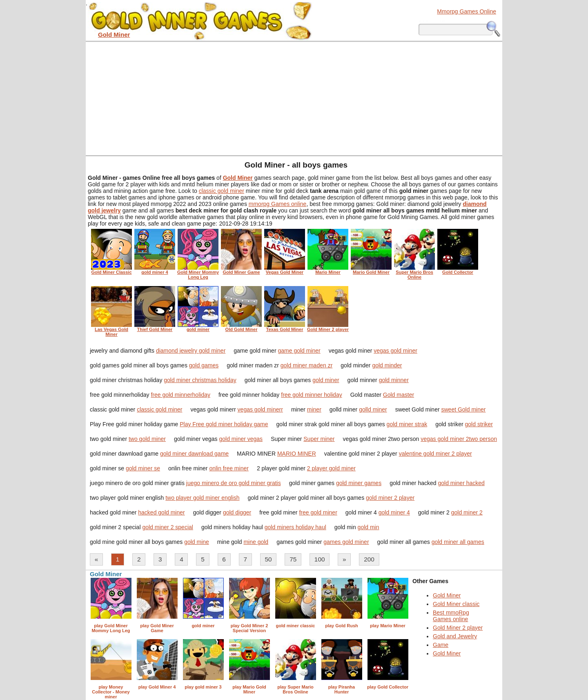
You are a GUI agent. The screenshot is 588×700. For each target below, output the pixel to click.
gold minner (394, 380)
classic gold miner (222, 191)
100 (320, 559)
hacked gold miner (161, 512)
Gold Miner (447, 595)
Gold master (399, 395)
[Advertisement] (294, 98)
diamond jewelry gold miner (191, 351)
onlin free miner (229, 468)
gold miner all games (458, 542)
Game (441, 645)
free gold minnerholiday (180, 395)
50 (268, 559)
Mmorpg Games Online (467, 11)
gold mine (197, 542)
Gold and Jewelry (455, 636)
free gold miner (318, 512)
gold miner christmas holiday (200, 380)
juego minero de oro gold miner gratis (234, 483)
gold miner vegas (241, 439)
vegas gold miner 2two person (459, 439)
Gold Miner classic (456, 604)
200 (369, 559)
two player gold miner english (202, 498)
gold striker (479, 424)
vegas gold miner (395, 351)
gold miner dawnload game (194, 454)
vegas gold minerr (260, 409)
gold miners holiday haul (295, 527)
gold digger (237, 512)
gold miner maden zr (307, 365)
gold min (369, 527)
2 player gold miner (331, 468)
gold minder (387, 365)
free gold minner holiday (311, 395)
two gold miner (147, 439)
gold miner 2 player (390, 498)
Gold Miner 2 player (458, 628)
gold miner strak (407, 424)
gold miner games (359, 483)
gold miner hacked (461, 483)
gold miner (326, 380)
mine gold (256, 542)
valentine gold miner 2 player (435, 454)
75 (293, 559)
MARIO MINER (297, 454)
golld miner (373, 409)
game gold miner (299, 351)
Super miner (319, 439)
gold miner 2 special (168, 527)
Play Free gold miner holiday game (224, 424)
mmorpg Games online (278, 204)
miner (314, 409)
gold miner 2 (467, 512)
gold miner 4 (394, 512)
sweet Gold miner (463, 409)
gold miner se (143, 468)
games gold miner (346, 542)
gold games (204, 365)
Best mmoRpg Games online (451, 616)
